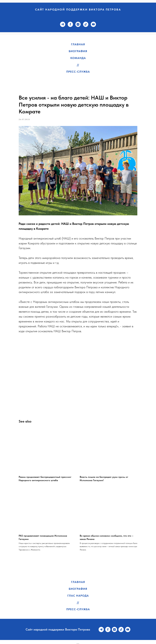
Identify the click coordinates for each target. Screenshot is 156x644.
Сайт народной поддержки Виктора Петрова (78, 10)
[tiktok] (86, 24)
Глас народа (78, 587)
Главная (78, 44)
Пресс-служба (78, 72)
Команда (78, 58)
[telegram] (63, 24)
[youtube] (93, 24)
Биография (78, 51)
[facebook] (70, 24)
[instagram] (78, 24)
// (78, 65)
